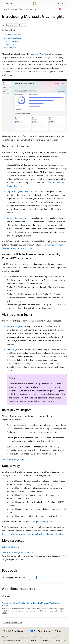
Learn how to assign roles (13, 459)
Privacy (54, 637)
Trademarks (44, 640)
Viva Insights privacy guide (40, 521)
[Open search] (58, 3)
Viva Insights (31, 9)
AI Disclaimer (7, 637)
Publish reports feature (19, 394)
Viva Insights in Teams (12, 38)
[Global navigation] (3, 3)
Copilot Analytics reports (18, 191)
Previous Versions (22, 637)
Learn (5, 9)
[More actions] (65, 9)
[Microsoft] (35, 3)
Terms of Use (31, 640)
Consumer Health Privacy (12, 640)
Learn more (47, 401)
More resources (10, 48)
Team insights (13, 349)
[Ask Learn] (60, 9)
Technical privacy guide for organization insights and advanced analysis (33, 534)
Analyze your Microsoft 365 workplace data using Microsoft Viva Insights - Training (31, 604)
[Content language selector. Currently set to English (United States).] (13, 631)
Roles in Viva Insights (12, 41)
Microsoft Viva (16, 9)
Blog (33, 637)
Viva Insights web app (12, 34)
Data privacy (9, 44)
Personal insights (14, 326)
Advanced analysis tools (18, 218)
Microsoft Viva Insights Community (17, 552)
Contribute (44, 637)
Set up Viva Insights (11, 547)
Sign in (64, 3)
